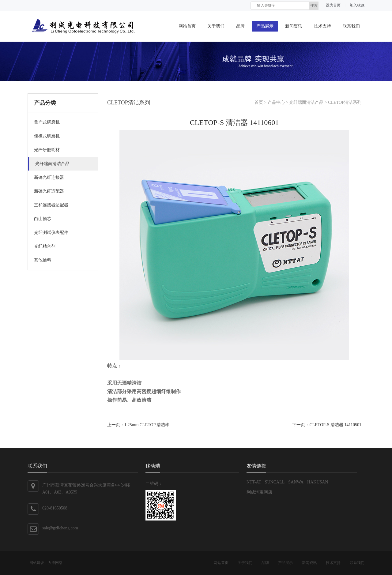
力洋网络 (55, 563)
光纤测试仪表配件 (51, 233)
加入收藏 (357, 5)
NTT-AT (254, 482)
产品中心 (276, 102)
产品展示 (265, 26)
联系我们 (351, 26)
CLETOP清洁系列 (345, 102)
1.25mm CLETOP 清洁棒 (147, 425)
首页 (259, 102)
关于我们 (216, 26)
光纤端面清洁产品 (52, 164)
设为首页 (333, 5)
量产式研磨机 (47, 122)
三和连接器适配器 (51, 205)
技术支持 (322, 26)
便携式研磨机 (47, 136)
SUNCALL (275, 482)
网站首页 (187, 26)
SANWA (296, 482)
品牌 (240, 26)
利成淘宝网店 (259, 492)
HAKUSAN (318, 482)
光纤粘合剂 (45, 246)
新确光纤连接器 (49, 177)
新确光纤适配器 (49, 191)
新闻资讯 (294, 26)
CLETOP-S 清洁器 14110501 (335, 425)
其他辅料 (43, 260)
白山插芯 (43, 219)
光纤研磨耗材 (47, 150)
